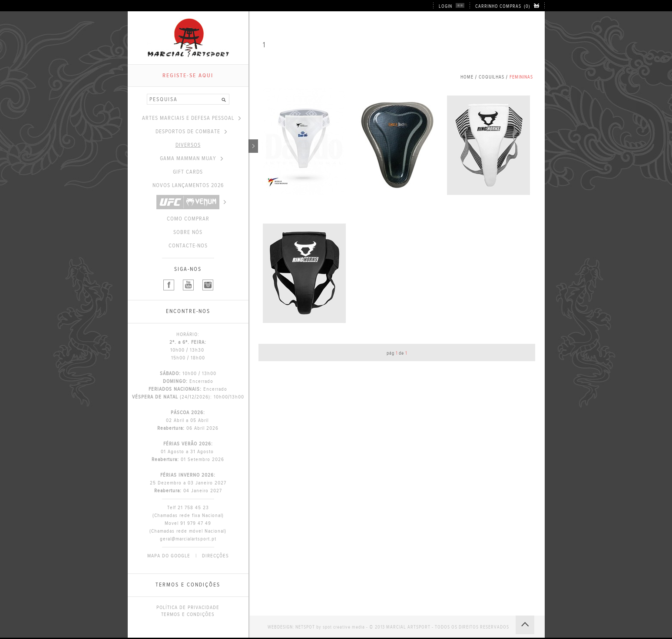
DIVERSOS (212, 145)
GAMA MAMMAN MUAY (191, 158)
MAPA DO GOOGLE (169, 556)
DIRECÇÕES (215, 556)
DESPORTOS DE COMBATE (191, 132)
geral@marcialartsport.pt (188, 539)
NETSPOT (305, 627)
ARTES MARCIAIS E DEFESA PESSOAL (191, 118)
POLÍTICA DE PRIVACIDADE (188, 607)
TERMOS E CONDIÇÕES (188, 614)
